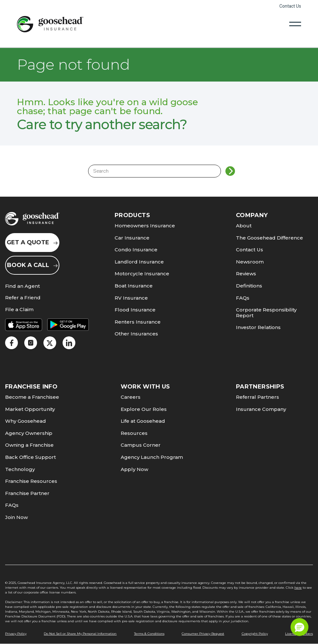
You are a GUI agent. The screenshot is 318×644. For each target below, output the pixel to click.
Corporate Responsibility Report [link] (266, 313)
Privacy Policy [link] (16, 634)
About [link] (244, 226)
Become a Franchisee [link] (32, 397)
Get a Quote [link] (32, 242)
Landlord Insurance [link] (139, 262)
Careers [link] (131, 397)
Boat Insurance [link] (134, 286)
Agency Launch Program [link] (152, 457)
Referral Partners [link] (257, 397)
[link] (50, 24)
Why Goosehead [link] (26, 421)
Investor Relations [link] (258, 327)
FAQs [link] (243, 298)
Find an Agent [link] (23, 286)
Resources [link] (134, 433)
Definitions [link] (249, 286)
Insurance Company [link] (261, 409)
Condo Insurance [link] (136, 250)
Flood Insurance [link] (135, 310)
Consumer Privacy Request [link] (203, 634)
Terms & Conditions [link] (149, 634)
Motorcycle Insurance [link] (142, 274)
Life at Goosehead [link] (143, 421)
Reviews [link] (246, 274)
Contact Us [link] (290, 6)
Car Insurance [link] (132, 238)
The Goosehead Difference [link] (269, 238)
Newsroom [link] (250, 262)
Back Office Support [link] (30, 457)
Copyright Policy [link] (255, 634)
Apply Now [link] (134, 469)
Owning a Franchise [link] (29, 445)
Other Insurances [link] (136, 334)
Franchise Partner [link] (27, 493)
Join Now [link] (16, 517)
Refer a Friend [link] (23, 298)
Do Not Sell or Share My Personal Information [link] (80, 634)
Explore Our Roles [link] (144, 409)
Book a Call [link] (32, 265)
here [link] (298, 588)
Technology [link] (20, 469)
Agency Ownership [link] (29, 433)
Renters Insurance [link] (138, 322)
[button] (299, 627)
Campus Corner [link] (141, 445)
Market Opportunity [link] (30, 409)
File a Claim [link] (19, 310)
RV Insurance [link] (131, 298)
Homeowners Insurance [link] (145, 226)
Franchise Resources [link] (31, 481)
